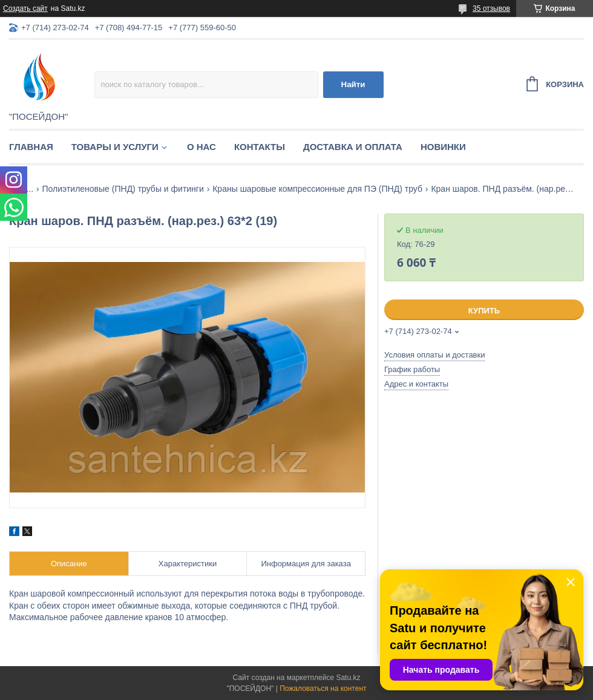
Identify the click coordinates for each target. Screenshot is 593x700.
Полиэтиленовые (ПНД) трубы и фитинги (123, 189)
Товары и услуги (115, 147)
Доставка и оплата (353, 147)
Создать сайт (25, 8)
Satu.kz (348, 678)
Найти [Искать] (353, 84)
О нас (201, 147)
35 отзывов (491, 8)
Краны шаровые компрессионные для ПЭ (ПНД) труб (317, 189)
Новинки (443, 147)
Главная (31, 147)
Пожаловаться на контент (323, 689)
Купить (484, 311)
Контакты (260, 147)
